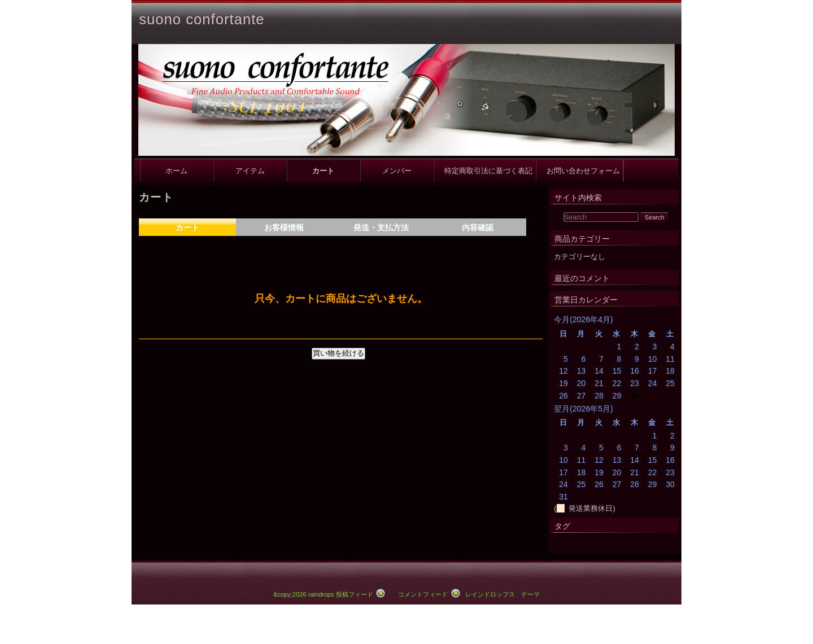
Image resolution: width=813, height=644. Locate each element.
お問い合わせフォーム (580, 171)
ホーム (176, 171)
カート (323, 171)
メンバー (397, 171)
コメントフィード (423, 594)
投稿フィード (355, 594)
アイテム (250, 171)
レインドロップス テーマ (502, 594)
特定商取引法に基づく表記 (485, 171)
